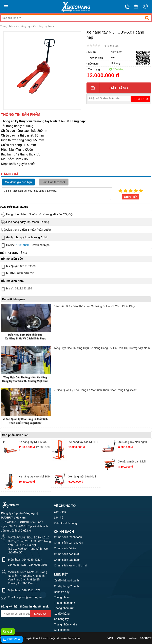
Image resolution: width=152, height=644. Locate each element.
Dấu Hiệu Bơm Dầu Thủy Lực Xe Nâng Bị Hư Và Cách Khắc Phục (95, 306)
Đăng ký (40, 614)
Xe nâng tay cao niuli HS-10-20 (34, 477)
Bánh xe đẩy (62, 592)
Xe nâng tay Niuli (43, 26)
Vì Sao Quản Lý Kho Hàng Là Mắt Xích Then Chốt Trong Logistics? (95, 390)
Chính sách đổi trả (65, 548)
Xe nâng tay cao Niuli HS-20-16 (84, 442)
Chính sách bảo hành (67, 560)
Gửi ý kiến (131, 197)
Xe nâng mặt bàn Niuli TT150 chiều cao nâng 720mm (82, 477)
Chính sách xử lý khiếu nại (70, 565)
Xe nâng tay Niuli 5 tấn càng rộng (33, 442)
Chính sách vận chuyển (69, 543)
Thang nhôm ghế (65, 603)
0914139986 (18, 267)
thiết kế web (41, 638)
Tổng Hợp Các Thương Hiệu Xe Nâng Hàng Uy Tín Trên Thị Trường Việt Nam (102, 348)
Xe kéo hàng (62, 630)
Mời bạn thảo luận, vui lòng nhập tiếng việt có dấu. (57, 195)
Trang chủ (6, 26)
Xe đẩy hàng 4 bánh (66, 580)
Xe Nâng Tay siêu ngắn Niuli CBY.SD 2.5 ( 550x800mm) (133, 442)
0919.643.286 (16, 289)
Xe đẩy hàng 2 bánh (66, 586)
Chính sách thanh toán (68, 537)
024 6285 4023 (17, 565)
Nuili (113, 58)
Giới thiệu (60, 512)
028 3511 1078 (31, 590)
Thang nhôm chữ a (66, 624)
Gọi (7, 632)
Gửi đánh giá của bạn (18, 182)
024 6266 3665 (38, 565)
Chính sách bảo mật (66, 554)
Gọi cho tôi (140, 99)
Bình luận (112, 46)
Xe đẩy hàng (62, 614)
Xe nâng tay (23, 26)
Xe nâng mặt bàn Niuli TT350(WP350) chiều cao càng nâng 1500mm (134, 462)
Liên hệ (59, 518)
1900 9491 (23, 245)
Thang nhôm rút (64, 608)
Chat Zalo (11, 639)
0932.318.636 (17, 274)
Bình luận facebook (54, 182)
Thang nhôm (62, 597)
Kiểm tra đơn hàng (66, 523)
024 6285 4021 (31, 560)
